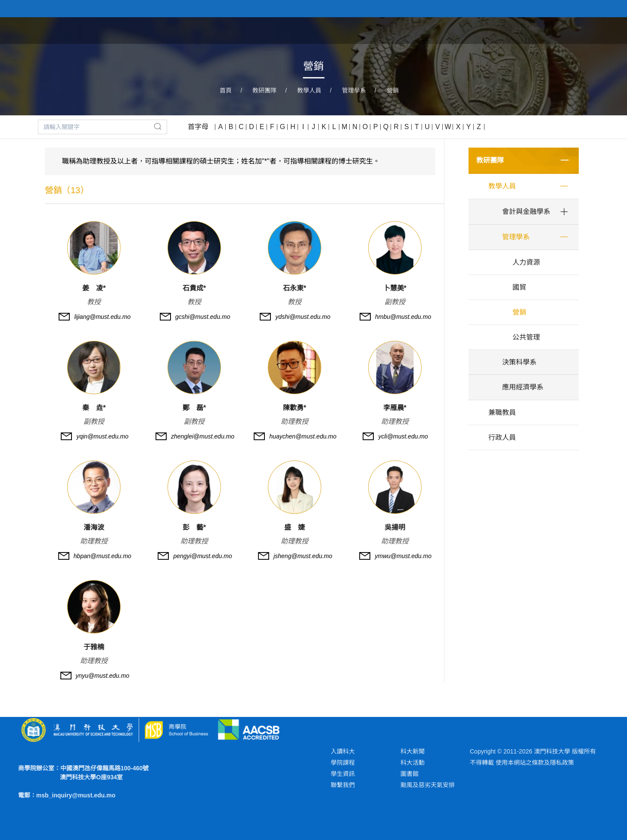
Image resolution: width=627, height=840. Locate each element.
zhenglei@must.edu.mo (203, 436)
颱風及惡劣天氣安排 (428, 785)
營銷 (393, 90)
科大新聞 (413, 751)
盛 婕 (295, 527)
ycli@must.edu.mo (403, 436)
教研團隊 (459, 30)
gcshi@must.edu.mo (203, 317)
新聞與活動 (551, 30)
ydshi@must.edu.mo (303, 317)
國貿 (519, 287)
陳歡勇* (295, 408)
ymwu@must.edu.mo (403, 556)
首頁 (335, 30)
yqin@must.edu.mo (102, 436)
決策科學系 (519, 362)
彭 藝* (194, 527)
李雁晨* (395, 408)
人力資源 (526, 262)
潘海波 (94, 527)
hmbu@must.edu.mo (403, 317)
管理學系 (354, 90)
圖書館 (410, 774)
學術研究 (503, 30)
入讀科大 (343, 751)
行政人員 (502, 437)
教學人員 (309, 90)
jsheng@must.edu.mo (303, 556)
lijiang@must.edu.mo (102, 317)
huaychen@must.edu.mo (303, 436)
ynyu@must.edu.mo (103, 676)
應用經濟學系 (523, 387)
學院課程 (415, 30)
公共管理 (526, 337)
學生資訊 (343, 774)
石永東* (295, 288)
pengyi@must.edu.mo (202, 556)
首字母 (198, 127)
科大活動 (413, 763)
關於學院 (371, 30)
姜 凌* (94, 288)
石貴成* (194, 288)
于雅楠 (94, 647)
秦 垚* (94, 408)
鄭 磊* (194, 408)
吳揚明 (395, 527)
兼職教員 (502, 412)
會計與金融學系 (526, 212)
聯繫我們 (343, 785)
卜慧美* (395, 288)
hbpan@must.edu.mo (102, 556)
